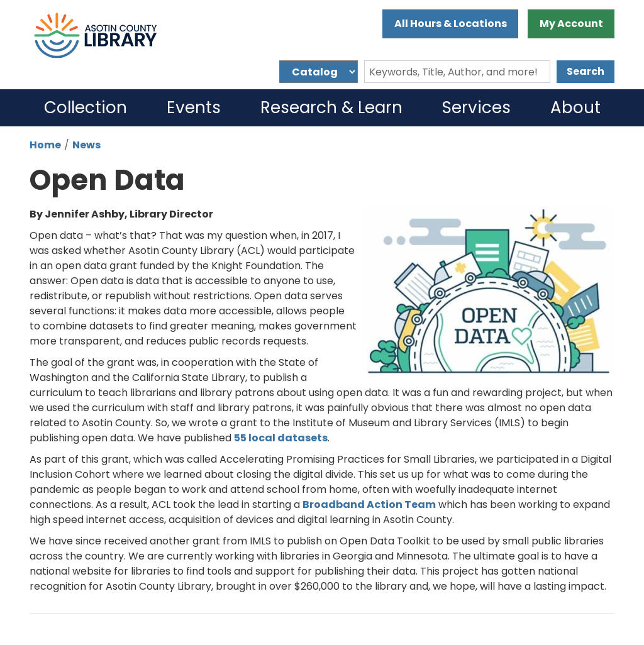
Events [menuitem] (194, 107)
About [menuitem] (575, 107)
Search (586, 71)
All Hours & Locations (451, 24)
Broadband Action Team (369, 504)
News (86, 145)
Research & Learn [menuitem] (331, 107)
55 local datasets (281, 438)
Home (45, 145)
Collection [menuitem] (86, 107)
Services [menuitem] (476, 107)
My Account (571, 24)
